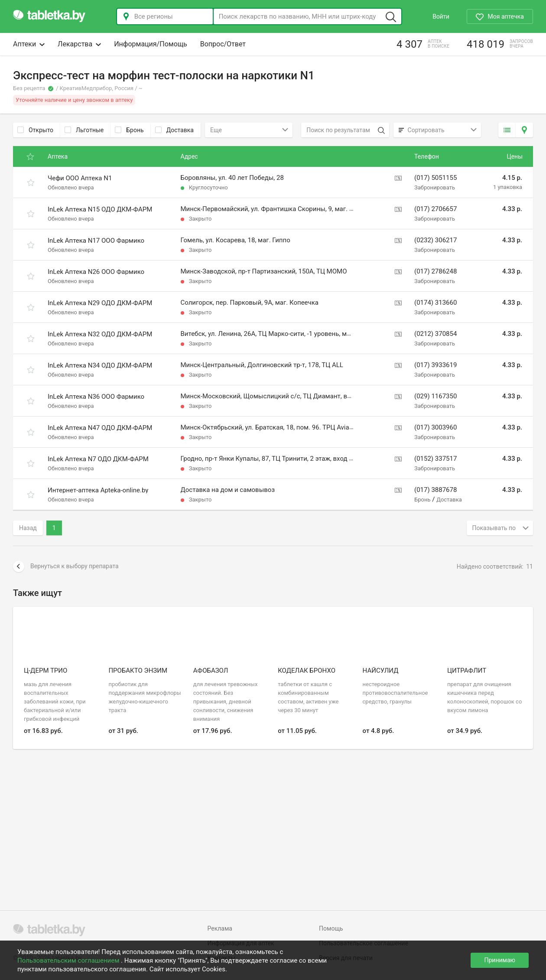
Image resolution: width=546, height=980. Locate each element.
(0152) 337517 (435, 459)
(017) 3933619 (435, 365)
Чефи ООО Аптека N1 (80, 178)
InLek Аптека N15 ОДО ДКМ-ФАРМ (100, 209)
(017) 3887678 (435, 490)
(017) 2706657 (435, 209)
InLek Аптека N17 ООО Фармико (96, 241)
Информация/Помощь (151, 44)
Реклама (220, 928)
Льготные (84, 130)
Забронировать (435, 187)
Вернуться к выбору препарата (66, 567)
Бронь (129, 130)
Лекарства (79, 44)
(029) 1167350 (435, 396)
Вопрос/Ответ (223, 44)
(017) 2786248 (435, 271)
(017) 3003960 (435, 427)
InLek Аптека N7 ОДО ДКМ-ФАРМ (98, 459)
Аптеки (29, 44)
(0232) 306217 (435, 240)
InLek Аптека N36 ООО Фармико (96, 397)
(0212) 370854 (435, 334)
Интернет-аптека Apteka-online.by (98, 490)
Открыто (35, 130)
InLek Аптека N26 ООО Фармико (96, 272)
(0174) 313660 (435, 303)
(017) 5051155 (435, 178)
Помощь (331, 928)
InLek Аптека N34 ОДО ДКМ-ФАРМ (100, 365)
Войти (441, 16)
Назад (28, 528)
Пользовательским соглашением (69, 960)
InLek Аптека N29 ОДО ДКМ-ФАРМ (100, 303)
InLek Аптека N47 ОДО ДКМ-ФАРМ (100, 428)
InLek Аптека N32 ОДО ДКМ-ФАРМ (100, 334)
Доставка (174, 130)
